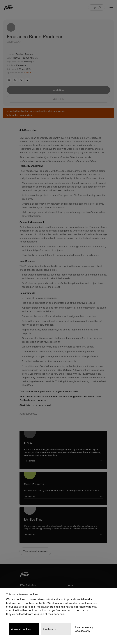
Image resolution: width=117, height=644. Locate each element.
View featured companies (35, 551)
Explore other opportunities (19, 115)
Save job (59, 99)
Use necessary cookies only (84, 629)
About (71, 585)
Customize (50, 629)
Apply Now (59, 90)
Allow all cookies (21, 629)
